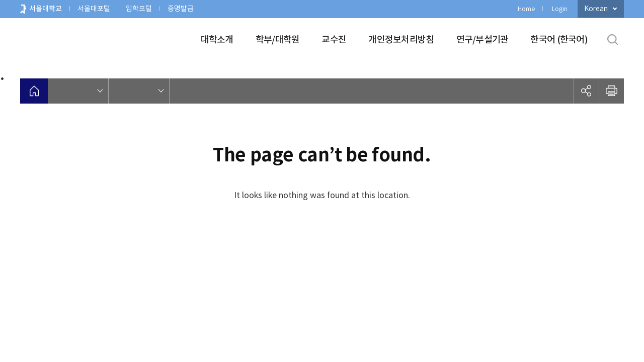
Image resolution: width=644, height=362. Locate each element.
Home (526, 9)
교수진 (334, 39)
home (34, 91)
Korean (596, 9)
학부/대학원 (278, 39)
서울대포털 (94, 9)
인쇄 (611, 91)
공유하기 (586, 91)
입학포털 (139, 9)
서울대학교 (46, 9)
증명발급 (181, 9)
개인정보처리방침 (401, 39)
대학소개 (217, 39)
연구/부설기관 (482, 39)
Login (560, 9)
